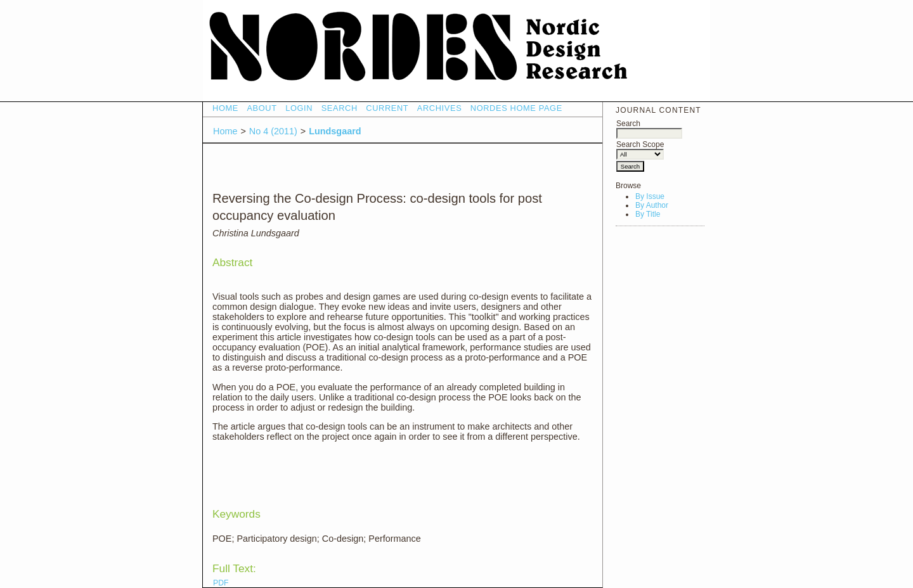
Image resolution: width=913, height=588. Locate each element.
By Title (648, 214)
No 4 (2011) (273, 131)
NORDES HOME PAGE (516, 108)
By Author (652, 205)
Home (225, 108)
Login (299, 108)
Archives (440, 108)
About (262, 108)
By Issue (650, 196)
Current (387, 108)
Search (649, 128)
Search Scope (640, 149)
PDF (221, 583)
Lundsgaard (335, 131)
